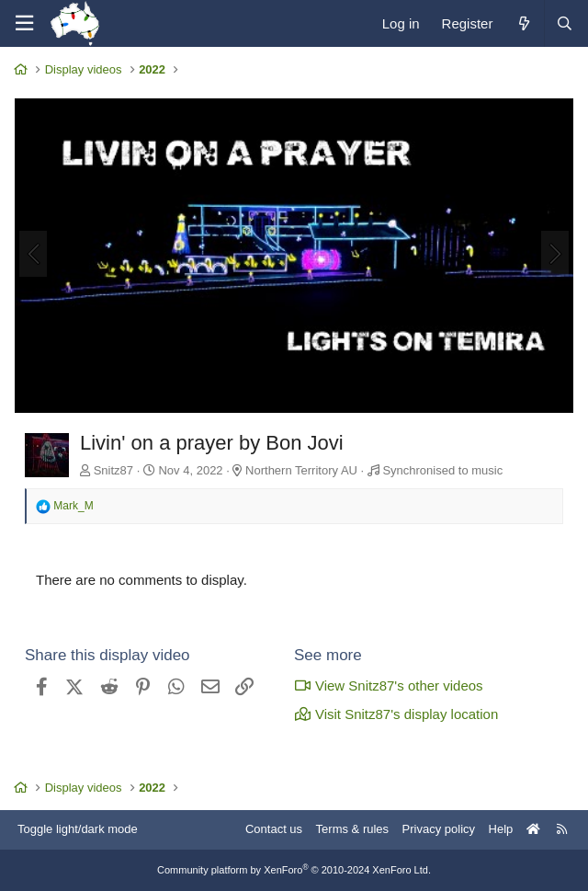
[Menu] (24, 23)
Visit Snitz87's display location (396, 714)
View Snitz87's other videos (389, 685)
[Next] (555, 254)
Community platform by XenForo (294, 870)
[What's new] (523, 23)
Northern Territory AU (301, 470)
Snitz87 (113, 470)
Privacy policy (439, 829)
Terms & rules (352, 829)
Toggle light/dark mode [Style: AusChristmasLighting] (78, 829)
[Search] (564, 23)
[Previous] (33, 254)
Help (501, 829)
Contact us (274, 829)
